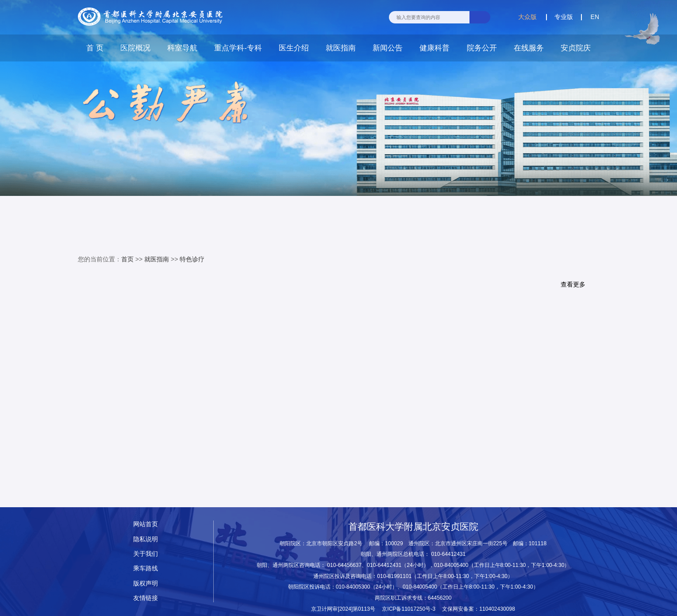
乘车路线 (146, 568)
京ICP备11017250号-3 (411, 609)
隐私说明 (146, 539)
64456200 (440, 598)
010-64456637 (344, 565)
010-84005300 (353, 587)
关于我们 (146, 554)
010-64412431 (448, 554)
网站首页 (146, 524)
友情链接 (146, 598)
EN (595, 17)
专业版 (564, 17)
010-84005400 (451, 565)
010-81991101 (394, 576)
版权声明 (146, 583)
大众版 (527, 17)
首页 (127, 259)
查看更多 (573, 285)
